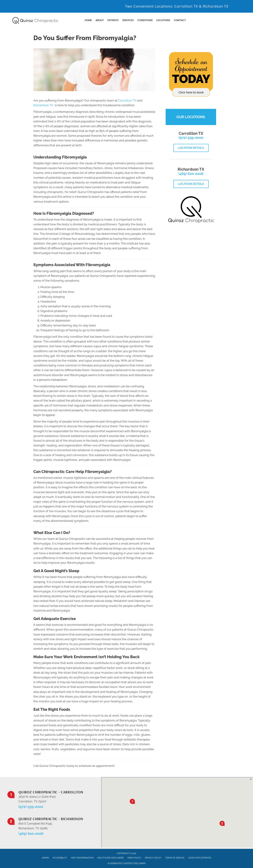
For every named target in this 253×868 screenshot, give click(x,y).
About (100, 20)
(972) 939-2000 (191, 138)
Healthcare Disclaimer (110, 858)
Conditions (145, 20)
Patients (113, 20)
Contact (180, 20)
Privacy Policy (153, 858)
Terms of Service (175, 858)
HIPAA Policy (134, 858)
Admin (45, 858)
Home (88, 20)
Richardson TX (216, 6)
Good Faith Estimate (200, 858)
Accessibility (60, 858)
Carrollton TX (186, 6)
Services (128, 20)
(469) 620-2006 (191, 174)
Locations (163, 20)
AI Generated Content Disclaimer (127, 863)
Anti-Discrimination (82, 858)
